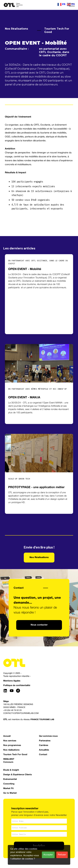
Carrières (44, 745)
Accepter (48, 855)
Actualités (44, 750)
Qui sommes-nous (48, 736)
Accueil (7, 736)
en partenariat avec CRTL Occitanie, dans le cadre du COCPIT (54, 52)
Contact (19, 588)
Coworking (9, 784)
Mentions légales (12, 681)
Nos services (10, 741)
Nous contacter (39, 625)
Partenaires (45, 741)
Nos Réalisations (16, 29)
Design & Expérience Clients (18, 775)
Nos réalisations (11, 750)
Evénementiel (10, 779)
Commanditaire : (18, 49)
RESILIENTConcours (9, 761)
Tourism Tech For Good (57, 30)
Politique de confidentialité (17, 686)
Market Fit (8, 789)
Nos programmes (12, 745)
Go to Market (10, 793)
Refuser (62, 855)
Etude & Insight (11, 770)
